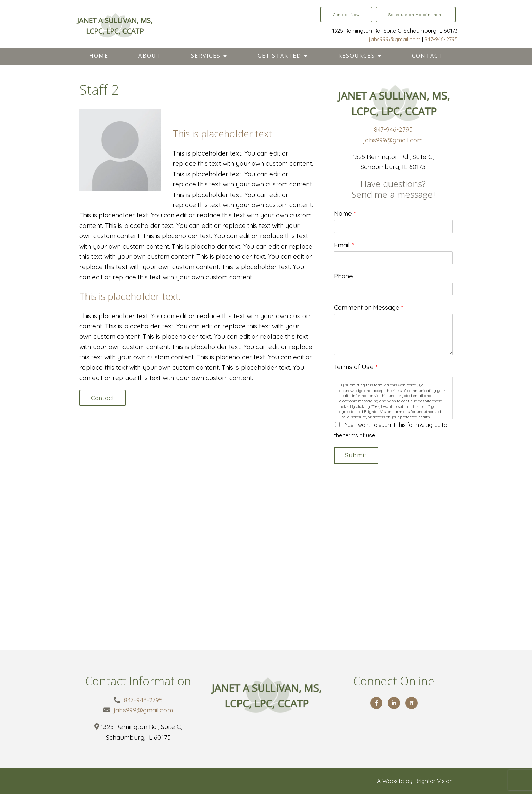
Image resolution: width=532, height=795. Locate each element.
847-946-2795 (441, 39)
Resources (357, 56)
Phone (344, 276)
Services (206, 56)
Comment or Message (369, 307)
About (150, 56)
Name (345, 213)
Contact (427, 56)
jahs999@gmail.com (395, 39)
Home (99, 56)
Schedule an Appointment (416, 14)
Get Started (279, 56)
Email (344, 245)
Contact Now (346, 14)
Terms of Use (356, 367)
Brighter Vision (434, 782)
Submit (357, 456)
